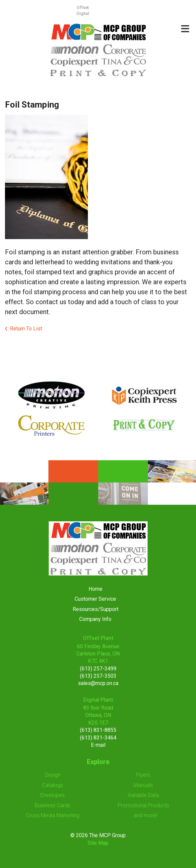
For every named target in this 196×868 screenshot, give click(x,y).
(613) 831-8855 (98, 730)
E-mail (98, 745)
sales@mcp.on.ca (98, 683)
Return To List (26, 329)
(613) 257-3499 (105, 7)
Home (96, 589)
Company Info (95, 619)
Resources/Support (96, 609)
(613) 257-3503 (98, 676)
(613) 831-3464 (98, 738)
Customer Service (95, 599)
